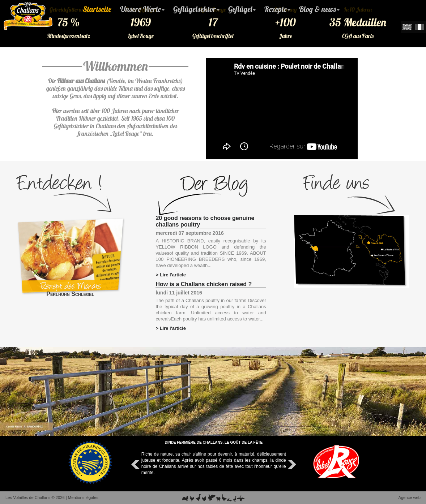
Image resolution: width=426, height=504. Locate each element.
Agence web (409, 497)
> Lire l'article (171, 275)
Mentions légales (83, 497)
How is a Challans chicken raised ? (204, 284)
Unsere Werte (142, 9)
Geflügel (242, 9)
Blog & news (319, 9)
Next (291, 465)
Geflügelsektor (196, 9)
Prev (136, 465)
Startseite (97, 9)
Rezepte (277, 9)
